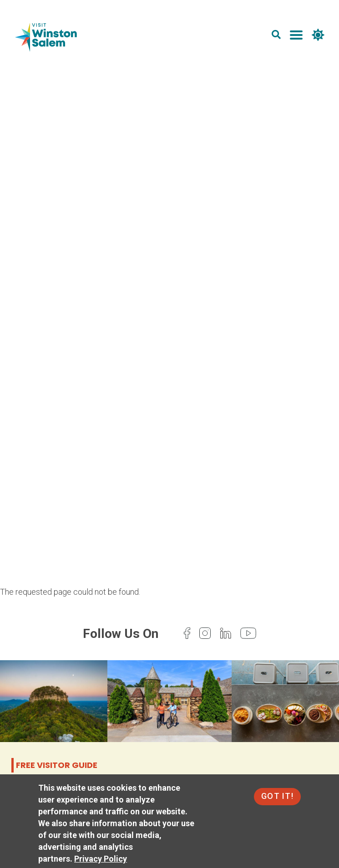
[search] (276, 37)
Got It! (277, 796)
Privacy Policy (101, 859)
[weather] (318, 37)
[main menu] (296, 37)
